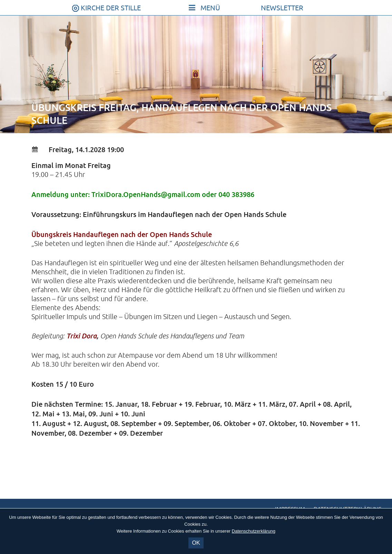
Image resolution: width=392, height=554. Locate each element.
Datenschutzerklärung (254, 531)
